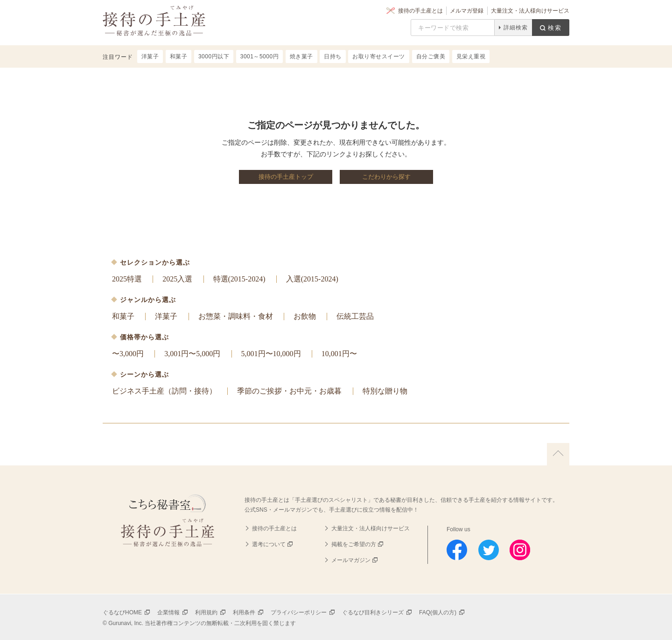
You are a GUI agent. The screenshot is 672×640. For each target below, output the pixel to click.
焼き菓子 (301, 56)
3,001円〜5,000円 (192, 354)
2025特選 (127, 279)
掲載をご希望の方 (354, 544)
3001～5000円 (259, 56)
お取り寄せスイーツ (379, 56)
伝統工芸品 (355, 316)
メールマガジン (351, 560)
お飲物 (305, 316)
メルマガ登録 (467, 11)
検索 (555, 28)
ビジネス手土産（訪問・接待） (164, 391)
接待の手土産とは (420, 11)
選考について (269, 544)
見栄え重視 (471, 56)
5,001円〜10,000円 (271, 354)
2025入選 (177, 279)
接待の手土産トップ (286, 177)
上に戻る (558, 454)
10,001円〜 (339, 354)
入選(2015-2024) (312, 279)
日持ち (333, 56)
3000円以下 (214, 56)
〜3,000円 (128, 354)
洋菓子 (166, 316)
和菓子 (123, 316)
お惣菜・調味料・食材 (236, 316)
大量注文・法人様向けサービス (530, 11)
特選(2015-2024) (239, 279)
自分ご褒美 (431, 56)
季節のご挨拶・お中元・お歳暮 (289, 391)
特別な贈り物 (385, 391)
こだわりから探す (386, 177)
